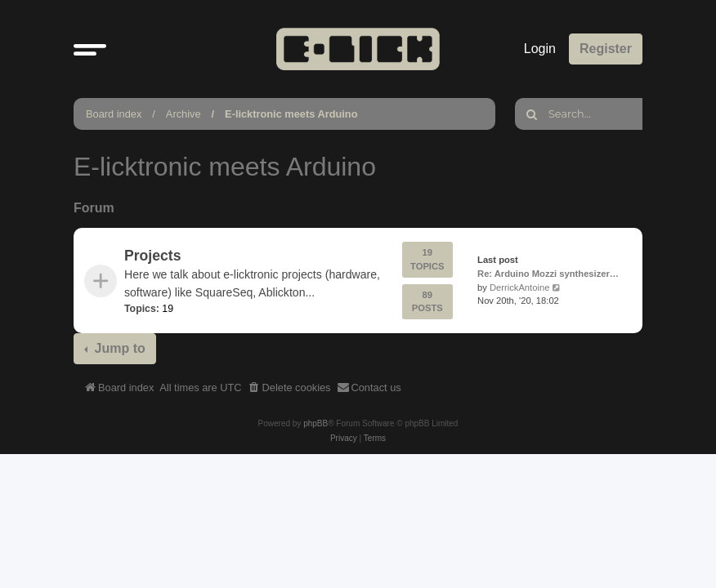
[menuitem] (289, 388)
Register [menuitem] (606, 49)
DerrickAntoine (519, 287)
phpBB (315, 423)
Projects (152, 256)
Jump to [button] (118, 348)
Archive (183, 114)
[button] (90, 49)
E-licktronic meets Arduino (291, 114)
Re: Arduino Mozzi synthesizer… (548, 274)
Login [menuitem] (540, 49)
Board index (114, 114)
